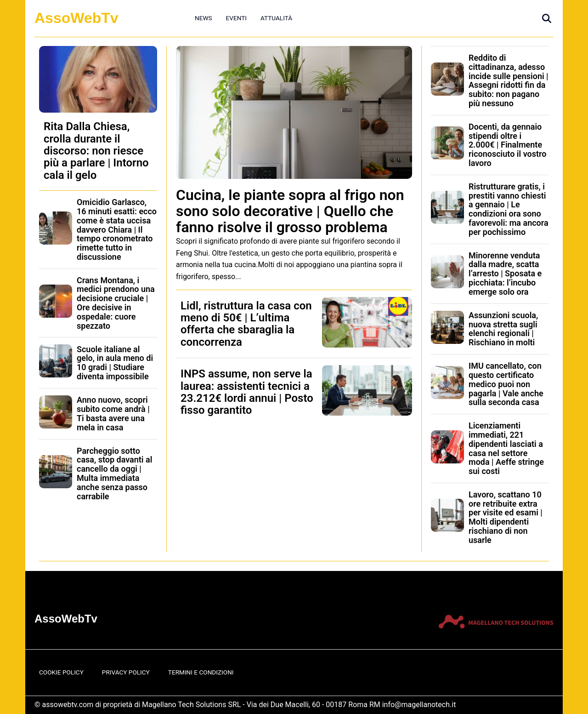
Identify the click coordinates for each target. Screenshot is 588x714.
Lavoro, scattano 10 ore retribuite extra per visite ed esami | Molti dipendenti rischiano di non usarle (506, 517)
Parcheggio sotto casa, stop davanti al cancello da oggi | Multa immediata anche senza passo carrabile (114, 474)
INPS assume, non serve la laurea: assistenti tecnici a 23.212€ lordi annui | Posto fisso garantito (247, 392)
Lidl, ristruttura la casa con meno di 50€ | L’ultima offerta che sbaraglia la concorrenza (246, 324)
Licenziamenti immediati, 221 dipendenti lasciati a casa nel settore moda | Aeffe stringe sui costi (506, 448)
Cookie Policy (61, 672)
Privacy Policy (126, 672)
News (204, 18)
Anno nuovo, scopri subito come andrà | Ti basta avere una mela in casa (113, 413)
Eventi (236, 18)
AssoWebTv (76, 18)
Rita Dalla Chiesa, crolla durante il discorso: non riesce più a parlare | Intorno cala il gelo (96, 151)
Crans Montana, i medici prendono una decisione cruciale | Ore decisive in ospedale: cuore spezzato (116, 303)
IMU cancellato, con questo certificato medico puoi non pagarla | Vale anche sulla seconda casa (506, 384)
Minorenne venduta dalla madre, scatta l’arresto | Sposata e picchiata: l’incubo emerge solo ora (505, 274)
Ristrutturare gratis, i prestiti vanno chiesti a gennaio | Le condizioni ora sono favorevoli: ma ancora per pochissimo (509, 209)
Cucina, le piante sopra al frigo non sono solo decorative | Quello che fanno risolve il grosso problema (290, 211)
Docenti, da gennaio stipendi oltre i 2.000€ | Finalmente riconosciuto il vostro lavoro (507, 145)
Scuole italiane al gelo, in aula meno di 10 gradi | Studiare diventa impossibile (115, 363)
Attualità (276, 18)
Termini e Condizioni (201, 672)
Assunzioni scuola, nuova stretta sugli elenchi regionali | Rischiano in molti (503, 329)
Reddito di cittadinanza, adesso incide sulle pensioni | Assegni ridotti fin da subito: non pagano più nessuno (509, 80)
